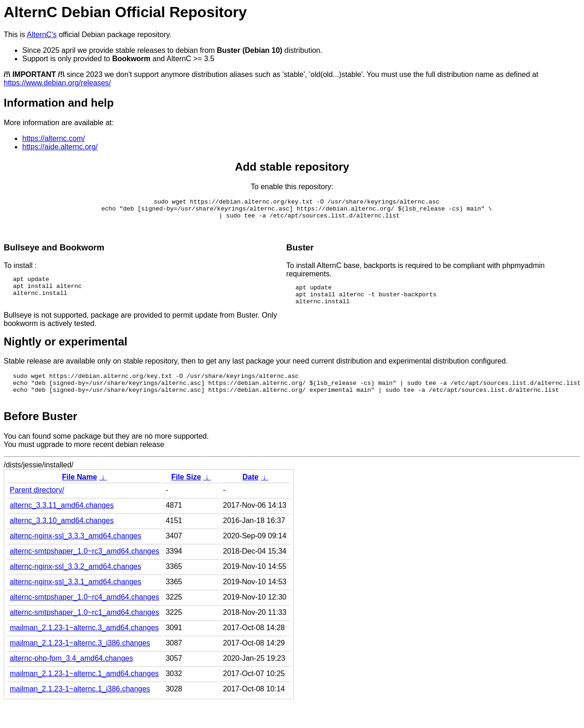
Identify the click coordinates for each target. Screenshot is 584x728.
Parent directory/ (37, 507)
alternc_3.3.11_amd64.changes (62, 522)
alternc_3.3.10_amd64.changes (62, 537)
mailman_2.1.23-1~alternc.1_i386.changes (80, 706)
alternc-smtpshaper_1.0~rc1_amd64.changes (84, 629)
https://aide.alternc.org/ (60, 147)
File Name (80, 494)
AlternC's (42, 35)
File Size (186, 494)
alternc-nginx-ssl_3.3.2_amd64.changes (76, 583)
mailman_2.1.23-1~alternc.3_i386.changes (80, 660)
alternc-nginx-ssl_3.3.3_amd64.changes (76, 552)
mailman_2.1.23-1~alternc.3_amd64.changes (84, 644)
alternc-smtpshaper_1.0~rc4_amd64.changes (84, 614)
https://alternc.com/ (54, 138)
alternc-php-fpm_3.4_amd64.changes (71, 675)
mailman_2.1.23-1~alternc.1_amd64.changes (84, 690)
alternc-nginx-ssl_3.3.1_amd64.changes (76, 598)
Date (251, 494)
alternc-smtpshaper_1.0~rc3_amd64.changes (84, 568)
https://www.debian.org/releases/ (57, 83)
